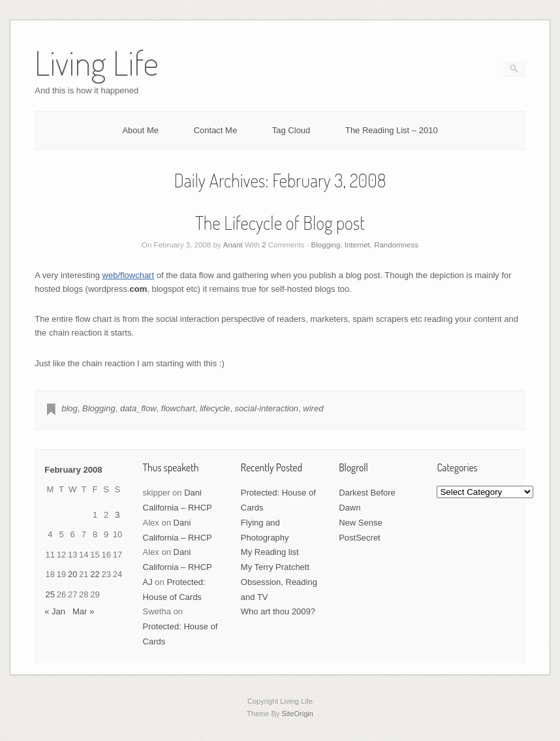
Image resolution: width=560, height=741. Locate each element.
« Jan (55, 611)
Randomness (396, 245)
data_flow (138, 408)
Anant (233, 245)
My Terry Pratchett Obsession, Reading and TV (279, 582)
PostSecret (360, 538)
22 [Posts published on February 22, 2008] (95, 574)
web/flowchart (128, 275)
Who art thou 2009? (278, 611)
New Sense (360, 523)
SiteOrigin (297, 714)
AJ (148, 582)
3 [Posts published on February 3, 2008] (117, 515)
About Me (140, 130)
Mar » (83, 611)
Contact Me (215, 130)
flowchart (178, 408)
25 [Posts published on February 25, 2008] (50, 594)
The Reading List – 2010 (392, 130)
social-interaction (267, 408)
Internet (357, 245)
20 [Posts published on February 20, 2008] (72, 574)
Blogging (326, 245)
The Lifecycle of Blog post (280, 223)
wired (313, 408)
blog (70, 408)
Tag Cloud (291, 130)
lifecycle (215, 408)
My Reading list (270, 552)
